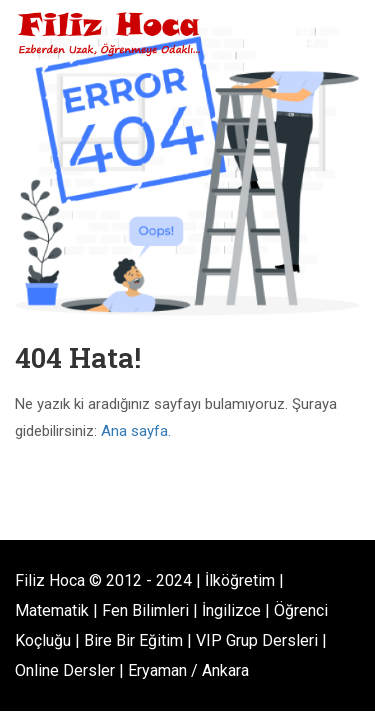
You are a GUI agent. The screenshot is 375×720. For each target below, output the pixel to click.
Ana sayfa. (136, 431)
